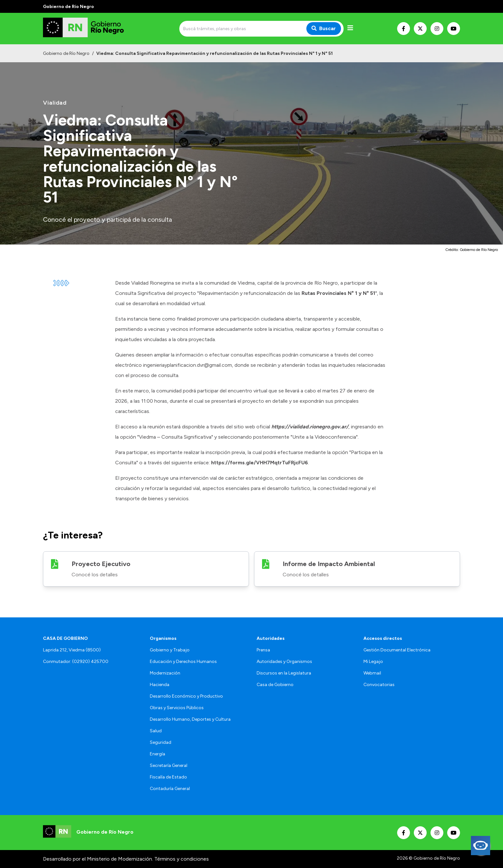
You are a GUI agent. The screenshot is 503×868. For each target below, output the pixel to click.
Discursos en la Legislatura (284, 673)
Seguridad (161, 742)
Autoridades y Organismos (284, 662)
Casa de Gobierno (275, 685)
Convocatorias (379, 685)
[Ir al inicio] (89, 29)
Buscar (324, 28)
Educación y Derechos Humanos (183, 662)
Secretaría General (169, 765)
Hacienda (160, 685)
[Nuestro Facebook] (404, 29)
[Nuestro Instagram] (437, 29)
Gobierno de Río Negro (66, 53)
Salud (156, 731)
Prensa (263, 650)
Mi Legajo (373, 662)
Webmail (372, 673)
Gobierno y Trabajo (170, 650)
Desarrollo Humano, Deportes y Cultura (190, 719)
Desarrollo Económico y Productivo (186, 696)
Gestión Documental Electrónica (397, 650)
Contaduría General (170, 789)
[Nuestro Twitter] (420, 29)
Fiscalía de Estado (168, 777)
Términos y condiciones (182, 859)
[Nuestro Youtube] (454, 29)
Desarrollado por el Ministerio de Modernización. (98, 859)
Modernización (165, 673)
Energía (158, 754)
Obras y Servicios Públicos (177, 708)
